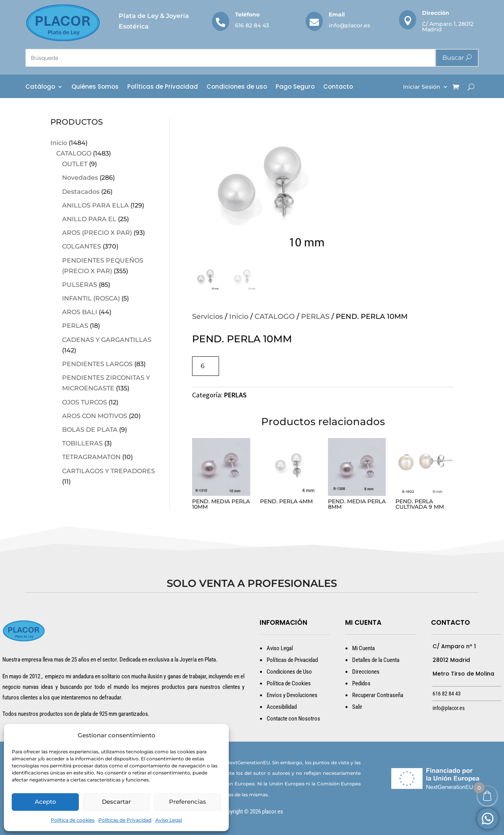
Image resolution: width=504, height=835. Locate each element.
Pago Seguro (295, 87)
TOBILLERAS (82, 443)
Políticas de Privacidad (125, 820)
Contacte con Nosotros (293, 719)
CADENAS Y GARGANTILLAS (107, 340)
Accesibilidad (282, 707)
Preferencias (188, 802)
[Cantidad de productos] (206, 366)
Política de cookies (73, 820)
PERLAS (75, 326)
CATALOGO (74, 153)
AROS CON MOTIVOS (95, 416)
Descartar (116, 802)
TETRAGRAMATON (91, 457)
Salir (357, 707)
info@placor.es (349, 25)
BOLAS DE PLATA (90, 430)
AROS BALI (80, 312)
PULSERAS (80, 285)
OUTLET (75, 164)
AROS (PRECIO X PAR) (97, 233)
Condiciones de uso (237, 87)
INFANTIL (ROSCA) (91, 298)
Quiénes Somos (95, 87)
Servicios (207, 316)
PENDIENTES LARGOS (97, 364)
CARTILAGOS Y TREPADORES (109, 471)
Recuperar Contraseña (378, 695)
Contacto (338, 87)
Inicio (59, 143)
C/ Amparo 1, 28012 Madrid (448, 27)
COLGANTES (82, 246)
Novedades (80, 178)
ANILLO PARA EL (89, 219)
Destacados (81, 192)
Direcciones (366, 672)
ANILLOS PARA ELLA (95, 205)
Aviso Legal (169, 820)
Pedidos (361, 683)
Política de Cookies (289, 683)
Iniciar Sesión (422, 87)
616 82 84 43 (252, 25)
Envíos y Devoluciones (292, 695)
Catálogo (40, 87)
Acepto (45, 802)
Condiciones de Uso (289, 672)
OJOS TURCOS (85, 402)
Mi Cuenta (363, 648)
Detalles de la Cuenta (376, 660)
